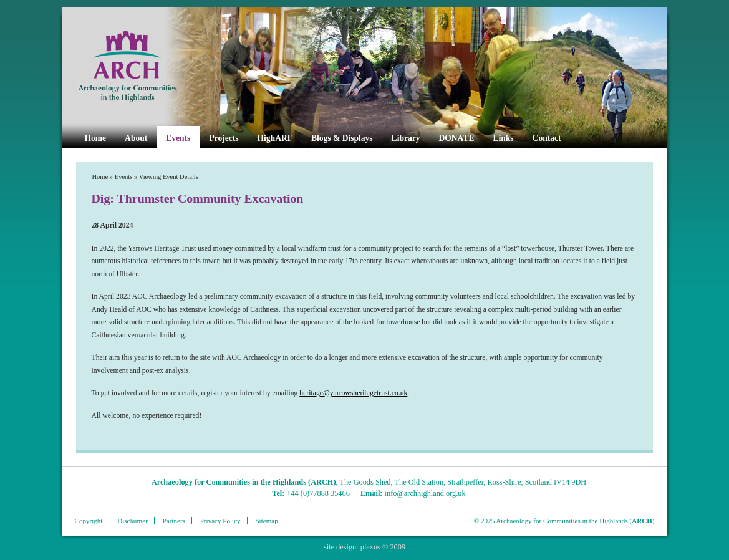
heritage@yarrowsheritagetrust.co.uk (353, 393)
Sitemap (266, 521)
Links (503, 138)
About (136, 138)
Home (96, 138)
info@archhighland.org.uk (425, 493)
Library (406, 138)
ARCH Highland (148, 67)
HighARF (275, 138)
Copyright (89, 521)
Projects (224, 138)
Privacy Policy (220, 521)
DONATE (457, 138)
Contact (547, 138)
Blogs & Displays (342, 138)
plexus (370, 547)
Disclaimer (133, 521)
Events (178, 138)
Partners (174, 521)
